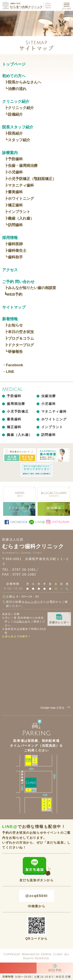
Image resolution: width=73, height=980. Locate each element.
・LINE (8, 372)
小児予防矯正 (18, 412)
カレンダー (32, 602)
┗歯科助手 (14, 257)
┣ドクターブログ (19, 345)
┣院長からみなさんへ (23, 82)
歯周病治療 (16, 404)
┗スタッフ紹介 (17, 140)
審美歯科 (14, 419)
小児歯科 (49, 404)
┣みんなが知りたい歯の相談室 (30, 288)
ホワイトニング (54, 419)
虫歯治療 (49, 396)
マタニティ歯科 (54, 412)
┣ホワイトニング (19, 199)
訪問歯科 (49, 435)
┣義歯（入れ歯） (19, 218)
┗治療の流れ (15, 89)
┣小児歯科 (14, 172)
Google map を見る (56, 708)
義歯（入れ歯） (20, 435)
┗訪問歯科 (14, 225)
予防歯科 (14, 396)
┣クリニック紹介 (19, 108)
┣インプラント (17, 212)
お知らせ (22, 621)
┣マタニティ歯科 (19, 185)
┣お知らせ (14, 325)
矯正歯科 (14, 427)
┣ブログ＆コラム (19, 338)
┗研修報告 (14, 352)
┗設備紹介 (14, 114)
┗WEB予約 (13, 294)
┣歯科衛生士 (15, 251)
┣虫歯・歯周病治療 (21, 166)
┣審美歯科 (14, 192)
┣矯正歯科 (14, 205)
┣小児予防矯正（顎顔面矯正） (30, 179)
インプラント (52, 427)
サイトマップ (14, 307)
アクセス (10, 270)
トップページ (14, 64)
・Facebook (13, 365)
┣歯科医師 (14, 244)
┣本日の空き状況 (19, 332)
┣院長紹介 (14, 133)
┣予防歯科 (14, 159)
